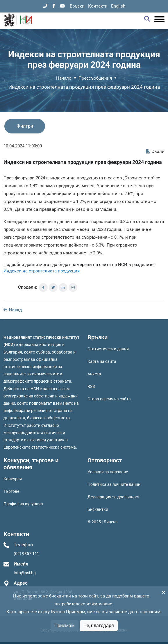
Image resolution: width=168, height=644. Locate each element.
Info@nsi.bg (25, 573)
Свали (155, 151)
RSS (91, 386)
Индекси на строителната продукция (42, 271)
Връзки (77, 6)
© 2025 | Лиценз (102, 522)
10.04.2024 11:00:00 (23, 146)
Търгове (11, 491)
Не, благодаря (99, 626)
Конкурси (13, 479)
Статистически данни (108, 349)
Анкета (94, 374)
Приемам (65, 626)
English (118, 6)
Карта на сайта (102, 361)
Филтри (25, 126)
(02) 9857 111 (26, 554)
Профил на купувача (23, 504)
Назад (13, 310)
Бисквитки (98, 509)
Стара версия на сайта (109, 399)
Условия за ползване (108, 472)
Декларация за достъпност (114, 497)
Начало (64, 78)
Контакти (98, 6)
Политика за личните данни (114, 484)
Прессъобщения (95, 78)
